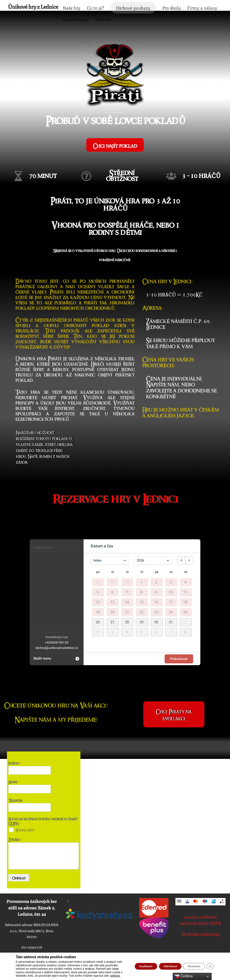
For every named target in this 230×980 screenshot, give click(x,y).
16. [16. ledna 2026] (157, 578)
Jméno (15, 738)
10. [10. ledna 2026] (171, 568)
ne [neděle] (186, 548)
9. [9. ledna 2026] (157, 568)
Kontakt (165, 18)
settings (96, 976)
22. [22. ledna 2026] (142, 588)
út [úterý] (113, 548)
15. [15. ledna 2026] (142, 578)
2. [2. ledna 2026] (157, 558)
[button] (98, 598)
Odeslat (19, 853)
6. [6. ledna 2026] (113, 568)
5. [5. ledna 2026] (98, 568)
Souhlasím (25, 805)
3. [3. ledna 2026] (171, 558)
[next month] (189, 536)
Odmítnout (159, 964)
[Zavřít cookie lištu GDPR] (209, 964)
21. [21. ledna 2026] (127, 588)
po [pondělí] (98, 548)
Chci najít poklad (115, 133)
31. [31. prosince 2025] (127, 558)
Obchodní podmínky (200, 910)
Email (14, 757)
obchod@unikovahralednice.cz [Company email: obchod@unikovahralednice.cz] (57, 624)
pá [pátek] (157, 548)
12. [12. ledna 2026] (98, 578)
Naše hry (97, 7)
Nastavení (190, 964)
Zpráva (15, 815)
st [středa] (127, 548)
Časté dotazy (138, 18)
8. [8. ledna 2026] (142, 568)
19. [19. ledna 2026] (98, 588)
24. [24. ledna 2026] (171, 588)
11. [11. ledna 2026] (186, 568)
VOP (200, 730)
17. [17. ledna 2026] (171, 578)
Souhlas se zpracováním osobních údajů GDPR (43, 797)
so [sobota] (171, 548)
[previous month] (181, 536)
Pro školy (197, 7)
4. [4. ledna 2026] (186, 558)
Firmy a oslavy (103, 18)
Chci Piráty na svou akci (174, 690)
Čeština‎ (183, 976)
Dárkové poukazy (159, 7)
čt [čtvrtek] (142, 548)
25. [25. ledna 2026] (186, 588)
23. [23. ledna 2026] (157, 588)
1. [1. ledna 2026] (142, 558)
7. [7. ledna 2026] (127, 568)
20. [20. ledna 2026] (113, 588)
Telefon (15, 776)
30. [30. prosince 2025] (113, 558)
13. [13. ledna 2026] (113, 578)
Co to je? (121, 7)
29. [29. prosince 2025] (98, 558)
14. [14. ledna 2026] (127, 578)
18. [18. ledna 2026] (186, 578)
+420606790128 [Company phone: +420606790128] (57, 618)
